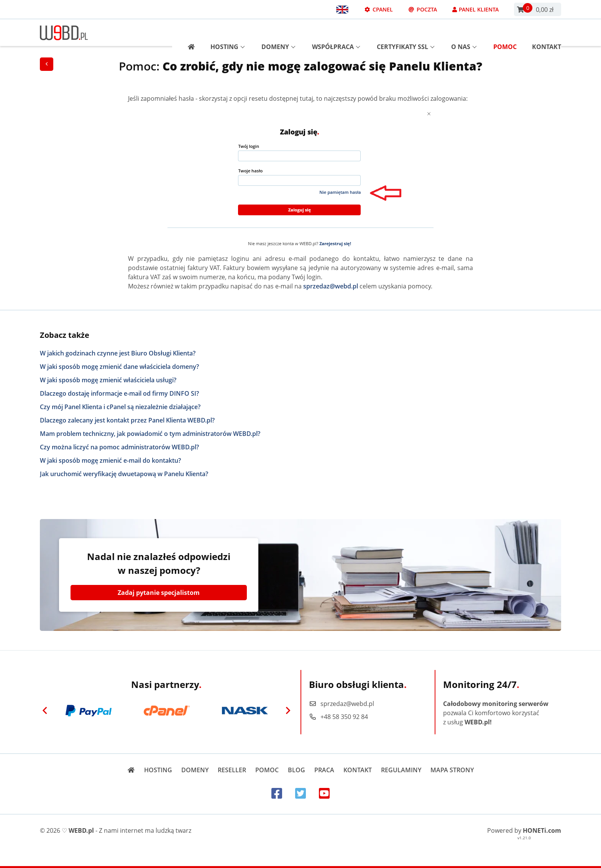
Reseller (232, 770)
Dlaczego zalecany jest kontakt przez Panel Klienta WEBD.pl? (127, 420)
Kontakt (547, 33)
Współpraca (336, 33)
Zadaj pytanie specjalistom (159, 593)
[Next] (288, 711)
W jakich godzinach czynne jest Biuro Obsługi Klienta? (118, 353)
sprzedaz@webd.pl (331, 286)
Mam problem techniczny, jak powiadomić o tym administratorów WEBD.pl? (150, 434)
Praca (324, 770)
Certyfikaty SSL (406, 33)
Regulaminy (401, 770)
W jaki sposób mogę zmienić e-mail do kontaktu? (110, 460)
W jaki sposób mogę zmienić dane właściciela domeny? (119, 367)
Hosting (228, 33)
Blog (296, 770)
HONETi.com (542, 830)
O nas (464, 33)
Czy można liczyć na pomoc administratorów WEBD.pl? (119, 447)
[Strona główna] (188, 33)
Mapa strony (452, 770)
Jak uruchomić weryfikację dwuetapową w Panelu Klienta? (124, 474)
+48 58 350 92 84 (338, 717)
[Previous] (45, 711)
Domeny (278, 33)
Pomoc (505, 33)
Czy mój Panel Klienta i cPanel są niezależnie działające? (120, 407)
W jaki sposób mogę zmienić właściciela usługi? (108, 380)
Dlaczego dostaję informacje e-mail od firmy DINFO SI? (119, 393)
